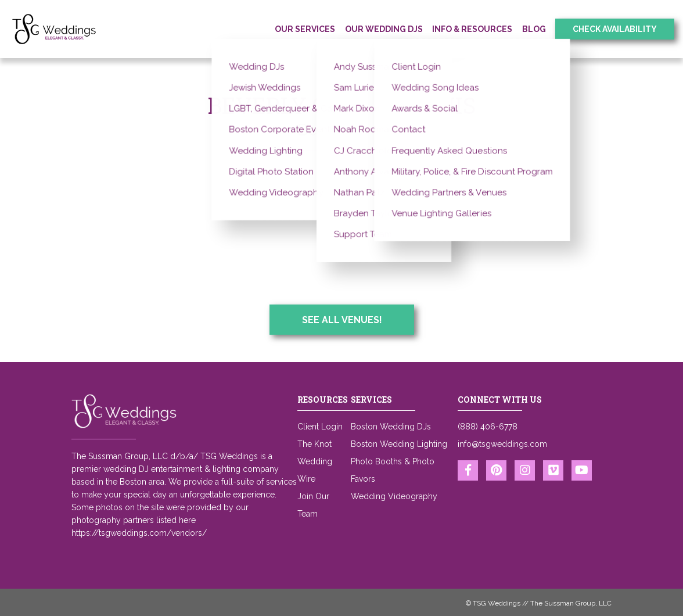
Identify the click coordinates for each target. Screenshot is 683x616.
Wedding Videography (394, 496)
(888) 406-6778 (488, 427)
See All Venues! (342, 320)
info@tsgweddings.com (502, 444)
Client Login (320, 427)
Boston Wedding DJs (391, 427)
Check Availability (615, 29)
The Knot (314, 444)
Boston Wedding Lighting (399, 444)
